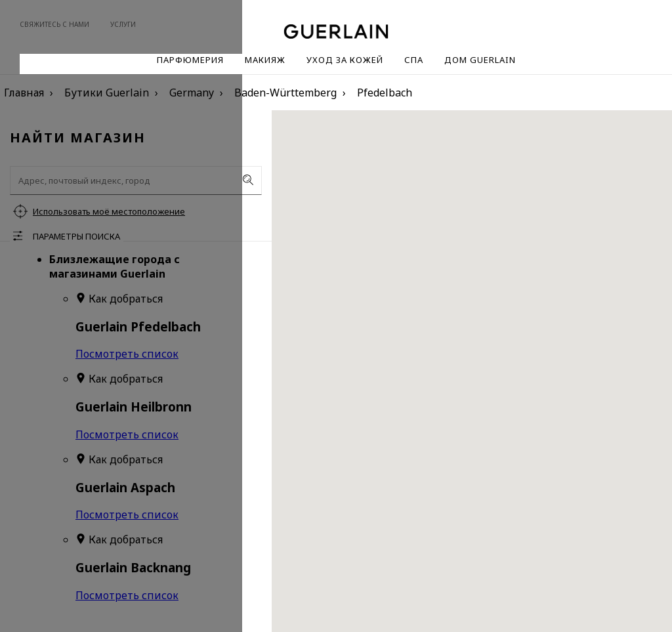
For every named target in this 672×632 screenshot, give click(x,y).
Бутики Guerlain (107, 93)
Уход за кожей (345, 60)
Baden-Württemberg (285, 93)
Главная (24, 93)
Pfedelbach (385, 93)
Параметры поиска (76, 236)
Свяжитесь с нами (54, 24)
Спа (414, 60)
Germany (192, 93)
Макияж (265, 60)
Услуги (123, 24)
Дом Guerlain (480, 60)
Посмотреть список (127, 354)
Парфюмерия (190, 60)
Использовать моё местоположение (109, 211)
